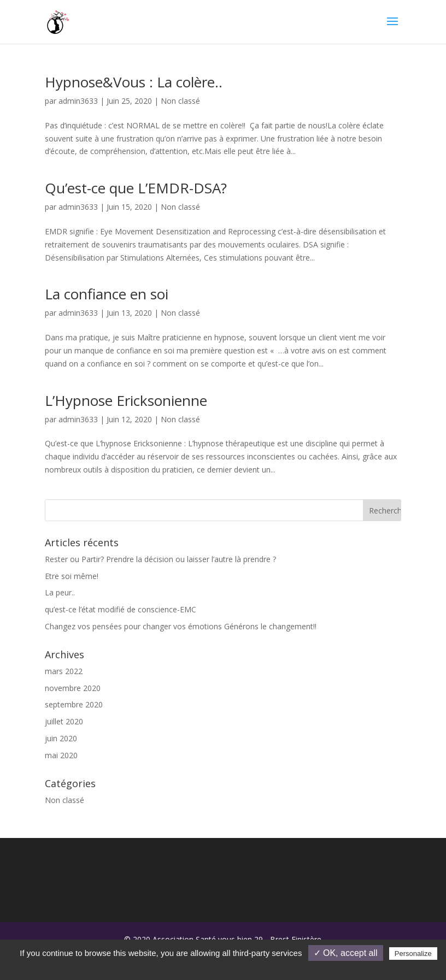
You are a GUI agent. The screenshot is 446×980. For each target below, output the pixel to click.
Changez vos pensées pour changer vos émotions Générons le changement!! (181, 626)
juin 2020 (61, 738)
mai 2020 (61, 755)
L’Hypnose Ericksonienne (126, 400)
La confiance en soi (107, 294)
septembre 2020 (74, 704)
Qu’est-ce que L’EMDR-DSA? (136, 188)
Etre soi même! (72, 576)
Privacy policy (228, 968)
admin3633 (78, 101)
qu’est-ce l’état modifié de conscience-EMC (121, 609)
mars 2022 (64, 671)
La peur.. (60, 592)
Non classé (180, 101)
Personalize (413, 954)
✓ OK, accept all (346, 953)
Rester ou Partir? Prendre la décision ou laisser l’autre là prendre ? (160, 559)
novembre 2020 (73, 688)
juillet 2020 (64, 721)
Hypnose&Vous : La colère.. (134, 82)
